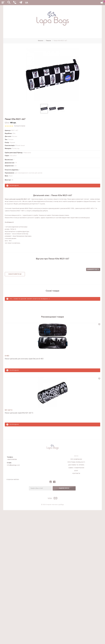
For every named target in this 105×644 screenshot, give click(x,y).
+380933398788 (12, 460)
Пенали (49, 41)
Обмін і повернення (76, 468)
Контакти (76, 473)
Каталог (41, 41)
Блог (76, 471)
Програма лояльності (76, 462)
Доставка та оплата (76, 465)
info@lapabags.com (13, 465)
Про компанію (76, 459)
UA (26, 3)
